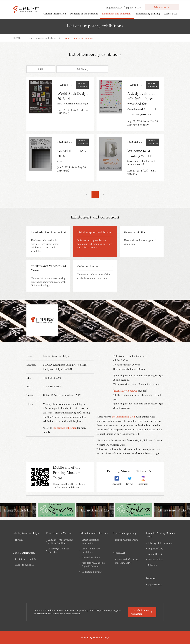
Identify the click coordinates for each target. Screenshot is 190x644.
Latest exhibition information (90, 541)
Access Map (171, 14)
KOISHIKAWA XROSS (126, 391)
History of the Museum (160, 543)
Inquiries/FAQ (156, 549)
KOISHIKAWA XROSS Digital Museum (93, 565)
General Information (54, 14)
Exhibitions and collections (117, 14)
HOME (17, 38)
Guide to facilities (24, 565)
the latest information (123, 417)
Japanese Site (155, 585)
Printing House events (127, 540)
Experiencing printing (148, 14)
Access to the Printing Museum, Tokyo (126, 561)
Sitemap (153, 565)
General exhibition (91, 557)
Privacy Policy (156, 559)
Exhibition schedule (26, 559)
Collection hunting (92, 572)
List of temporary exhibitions (91, 550)
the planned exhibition (65, 428)
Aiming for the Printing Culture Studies (61, 541)
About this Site (156, 554)
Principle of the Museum (84, 14)
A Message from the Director (59, 550)
